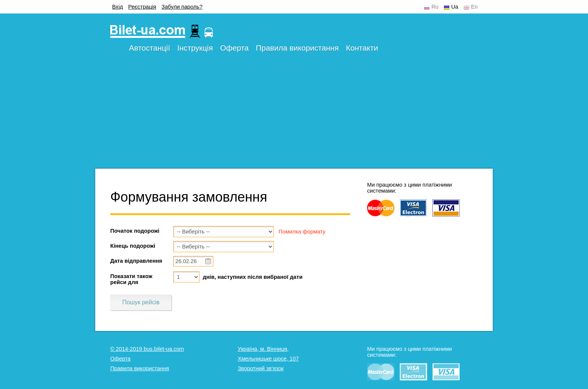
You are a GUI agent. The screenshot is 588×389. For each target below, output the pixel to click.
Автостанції (150, 48)
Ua (455, 7)
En (474, 7)
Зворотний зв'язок (261, 368)
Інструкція (195, 48)
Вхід (118, 7)
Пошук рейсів (141, 302)
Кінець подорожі (133, 246)
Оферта (234, 48)
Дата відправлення (136, 261)
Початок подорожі (135, 231)
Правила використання (297, 48)
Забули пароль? (182, 7)
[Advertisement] (294, 116)
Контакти (362, 48)
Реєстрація (142, 7)
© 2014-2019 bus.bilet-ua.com (147, 349)
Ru (435, 7)
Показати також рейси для (131, 279)
